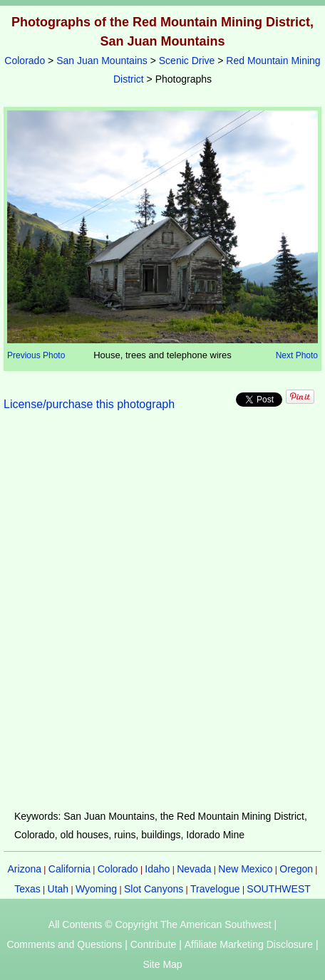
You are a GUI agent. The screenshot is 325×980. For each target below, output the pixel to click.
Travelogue (215, 889)
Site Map (162, 964)
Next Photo (297, 355)
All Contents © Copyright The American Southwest (160, 924)
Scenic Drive (187, 61)
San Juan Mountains (102, 61)
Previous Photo (36, 355)
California (69, 869)
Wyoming (96, 889)
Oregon (296, 869)
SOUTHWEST (278, 889)
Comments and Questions (64, 944)
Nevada (194, 869)
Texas (27, 889)
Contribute (154, 944)
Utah (58, 889)
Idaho (157, 869)
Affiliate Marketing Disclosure (249, 944)
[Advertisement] (162, 619)
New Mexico (245, 869)
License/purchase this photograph (89, 404)
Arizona (25, 869)
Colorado (25, 61)
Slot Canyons (154, 889)
